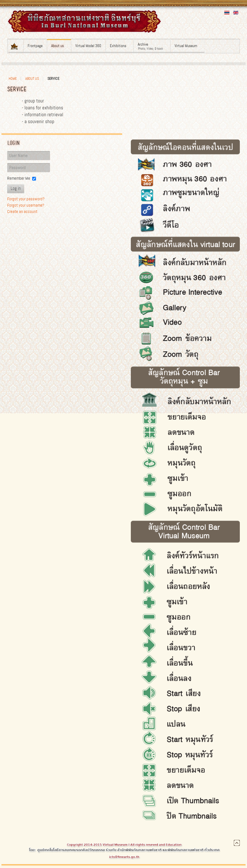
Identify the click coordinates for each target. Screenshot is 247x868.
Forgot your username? (26, 205)
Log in (16, 189)
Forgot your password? (26, 199)
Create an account (22, 212)
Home (13, 79)
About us (32, 79)
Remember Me (19, 178)
